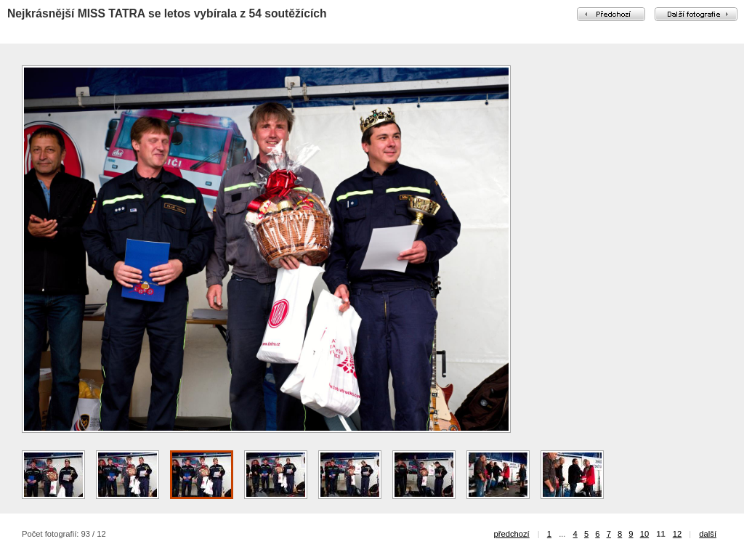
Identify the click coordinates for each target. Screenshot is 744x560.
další (708, 534)
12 (677, 534)
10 (644, 534)
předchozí (512, 534)
